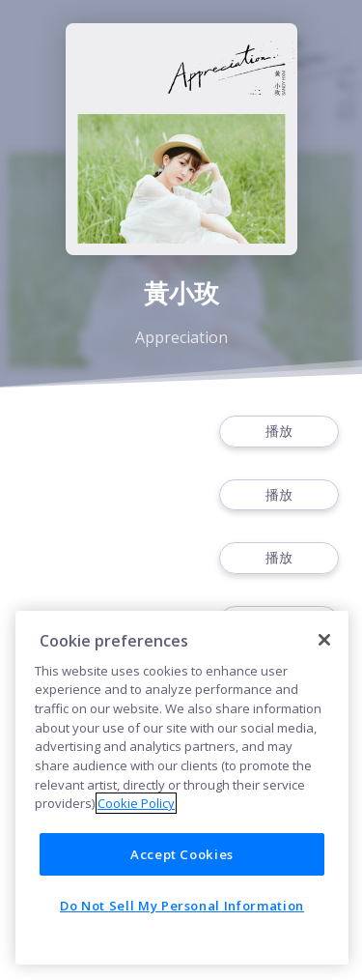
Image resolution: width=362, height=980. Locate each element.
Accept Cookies (182, 854)
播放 (279, 432)
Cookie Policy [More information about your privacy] (136, 803)
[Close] (324, 640)
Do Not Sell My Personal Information (182, 906)
